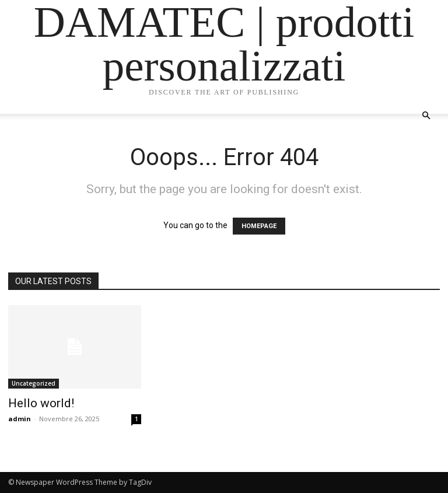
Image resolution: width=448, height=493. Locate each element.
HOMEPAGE (259, 226)
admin (20, 419)
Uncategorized (34, 383)
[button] (426, 116)
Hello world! (41, 403)
